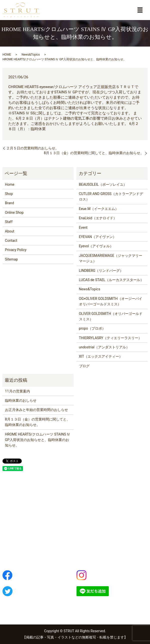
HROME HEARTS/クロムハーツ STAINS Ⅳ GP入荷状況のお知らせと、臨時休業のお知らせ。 (38, 440)
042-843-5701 (22, 547)
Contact (11, 241)
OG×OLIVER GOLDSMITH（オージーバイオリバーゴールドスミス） (111, 301)
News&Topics (31, 55)
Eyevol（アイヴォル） (96, 246)
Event (83, 228)
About (10, 231)
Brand (9, 203)
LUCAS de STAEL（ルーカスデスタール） (111, 280)
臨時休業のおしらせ (21, 400)
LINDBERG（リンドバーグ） (101, 271)
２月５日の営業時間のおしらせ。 (32, 148)
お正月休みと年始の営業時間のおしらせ (36, 410)
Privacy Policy (16, 250)
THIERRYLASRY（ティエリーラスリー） (110, 338)
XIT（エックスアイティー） (101, 356)
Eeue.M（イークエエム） (99, 209)
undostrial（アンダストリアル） (104, 347)
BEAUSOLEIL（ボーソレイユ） (103, 184)
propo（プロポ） (92, 328)
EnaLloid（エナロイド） (98, 218)
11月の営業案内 (17, 391)
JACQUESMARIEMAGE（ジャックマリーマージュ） (111, 258)
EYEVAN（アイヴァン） (98, 237)
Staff (9, 222)
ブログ (84, 366)
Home (10, 184)
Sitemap (11, 259)
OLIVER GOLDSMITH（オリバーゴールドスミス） (111, 316)
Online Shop (14, 212)
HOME (7, 55)
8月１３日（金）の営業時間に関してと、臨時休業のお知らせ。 (94, 153)
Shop (9, 194)
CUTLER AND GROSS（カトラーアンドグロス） (111, 196)
